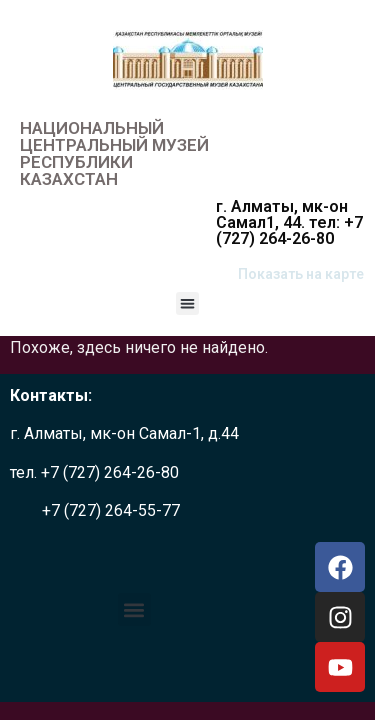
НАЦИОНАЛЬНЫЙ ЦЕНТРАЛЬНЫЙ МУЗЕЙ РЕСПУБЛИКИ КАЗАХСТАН (114, 153)
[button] (187, 303)
